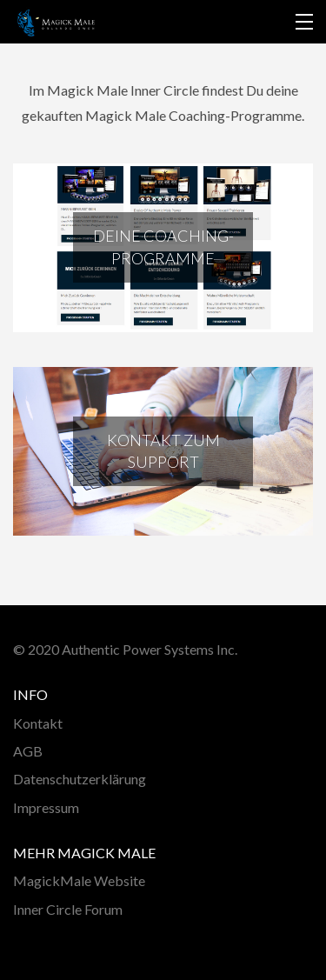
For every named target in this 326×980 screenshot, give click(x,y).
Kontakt (38, 723)
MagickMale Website (79, 880)
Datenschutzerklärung (80, 779)
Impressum (46, 807)
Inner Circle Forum (68, 909)
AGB (28, 751)
